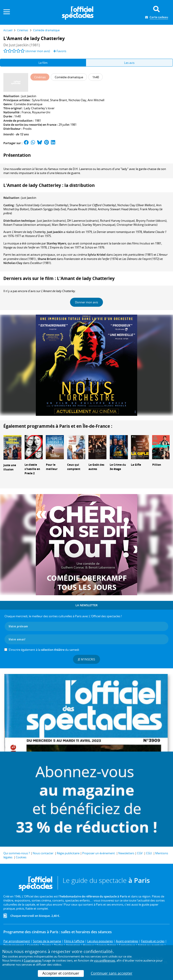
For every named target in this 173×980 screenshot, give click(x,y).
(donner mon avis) (38, 51)
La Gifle (136, 465)
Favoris (60, 51)
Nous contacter (43, 853)
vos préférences (105, 960)
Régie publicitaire (68, 853)
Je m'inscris (86, 659)
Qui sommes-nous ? (17, 853)
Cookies (21, 857)
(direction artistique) (27, 225)
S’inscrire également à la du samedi (44, 650)
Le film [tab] (43, 63)
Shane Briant (59, 100)
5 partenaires (33, 960)
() (42, 205)
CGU (149, 853)
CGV (140, 853)
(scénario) (51, 221)
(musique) (117, 221)
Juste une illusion (10, 467)
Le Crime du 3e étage (118, 467)
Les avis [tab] (129, 63)
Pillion (157, 465)
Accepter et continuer (61, 973)
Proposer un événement (99, 853)
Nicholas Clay (77, 100)
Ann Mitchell (96, 100)
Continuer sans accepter (112, 973)
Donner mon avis (86, 302)
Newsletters (126, 853)
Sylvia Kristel (40, 100)
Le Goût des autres (96, 467)
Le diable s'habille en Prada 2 (32, 469)
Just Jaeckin (29, 96)
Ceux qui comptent (74, 467)
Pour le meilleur (52, 467)
